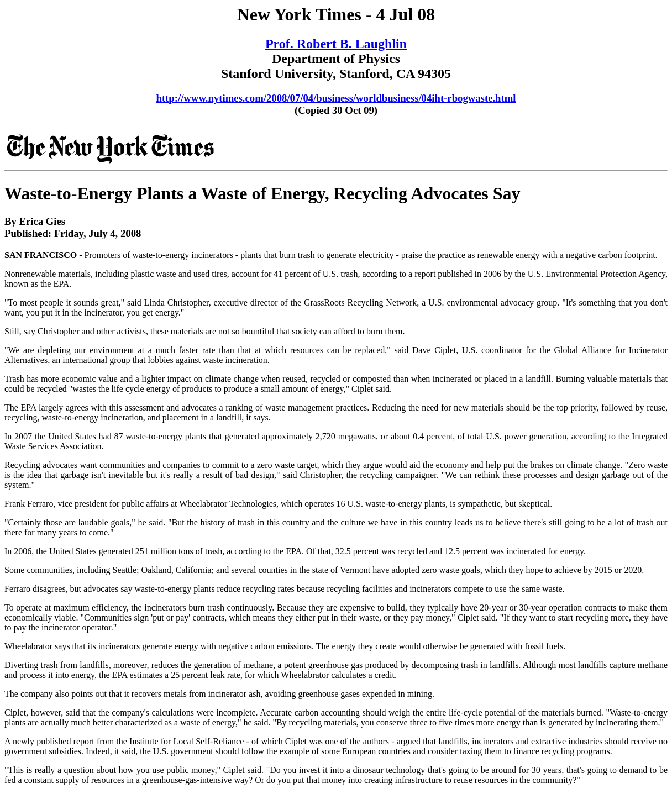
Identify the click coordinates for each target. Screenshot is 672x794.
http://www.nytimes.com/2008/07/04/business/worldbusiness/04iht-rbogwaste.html (336, 98)
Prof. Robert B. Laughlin (336, 44)
